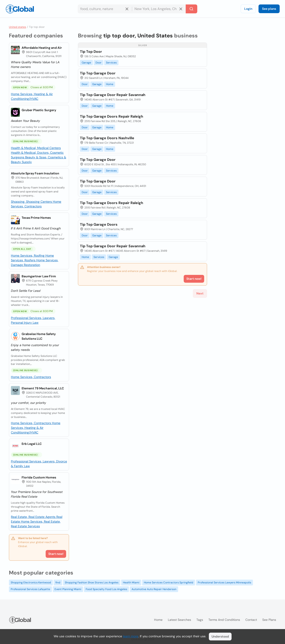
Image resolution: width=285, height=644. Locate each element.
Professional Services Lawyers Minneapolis (224, 583)
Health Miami (131, 583)
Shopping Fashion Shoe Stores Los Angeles (92, 583)
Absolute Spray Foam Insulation (35, 173)
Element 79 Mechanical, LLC (43, 388)
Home (110, 84)
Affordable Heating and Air (42, 48)
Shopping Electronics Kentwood (31, 583)
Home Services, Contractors (31, 377)
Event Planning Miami (68, 589)
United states (17, 27)
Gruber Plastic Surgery (39, 110)
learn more (131, 636)
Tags (200, 620)
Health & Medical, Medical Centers (36, 148)
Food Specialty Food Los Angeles (106, 589)
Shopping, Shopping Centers (32, 202)
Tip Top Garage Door (98, 73)
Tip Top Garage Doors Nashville (107, 138)
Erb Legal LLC (32, 444)
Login (248, 9)
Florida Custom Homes (39, 477)
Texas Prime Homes (36, 218)
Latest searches (179, 620)
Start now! (56, 554)
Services (111, 63)
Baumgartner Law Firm (39, 276)
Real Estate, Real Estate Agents (34, 517)
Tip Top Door (91, 52)
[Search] (191, 9)
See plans (269, 9)
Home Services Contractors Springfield (169, 583)
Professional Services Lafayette (30, 589)
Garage (86, 63)
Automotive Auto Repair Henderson (154, 589)
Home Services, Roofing (28, 256)
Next (200, 293)
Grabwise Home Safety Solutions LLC (39, 336)
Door (99, 63)
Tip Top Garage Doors (99, 224)
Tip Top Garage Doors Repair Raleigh (112, 116)
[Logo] (20, 9)
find (58, 583)
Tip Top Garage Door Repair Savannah (113, 95)
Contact (251, 620)
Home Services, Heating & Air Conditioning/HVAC (36, 428)
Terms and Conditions (224, 620)
